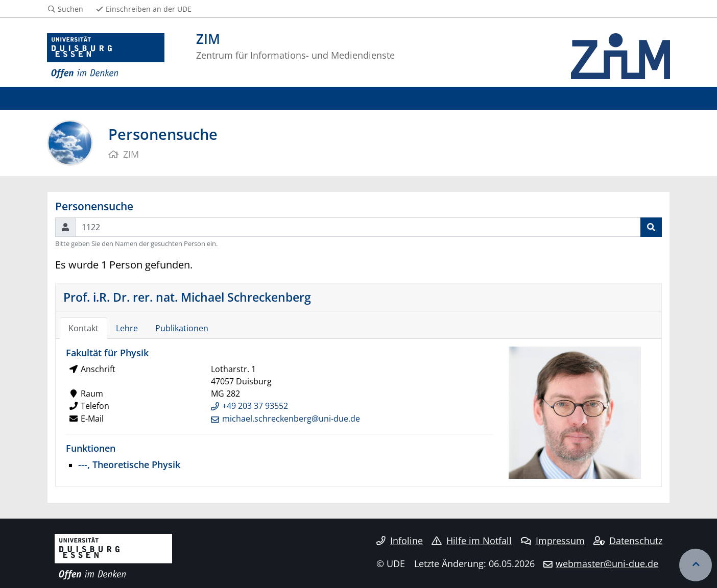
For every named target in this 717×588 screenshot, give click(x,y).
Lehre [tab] (127, 328)
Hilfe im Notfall (472, 541)
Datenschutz (628, 541)
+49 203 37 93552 (255, 406)
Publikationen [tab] (182, 328)
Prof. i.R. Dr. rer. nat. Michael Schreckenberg (187, 297)
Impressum (553, 541)
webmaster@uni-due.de (607, 563)
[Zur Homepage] (106, 56)
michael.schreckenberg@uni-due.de (291, 419)
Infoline (400, 541)
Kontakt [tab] (83, 328)
